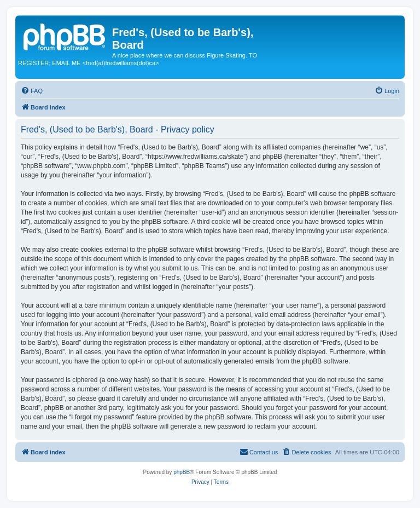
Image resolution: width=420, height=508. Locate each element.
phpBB (182, 472)
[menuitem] (32, 91)
